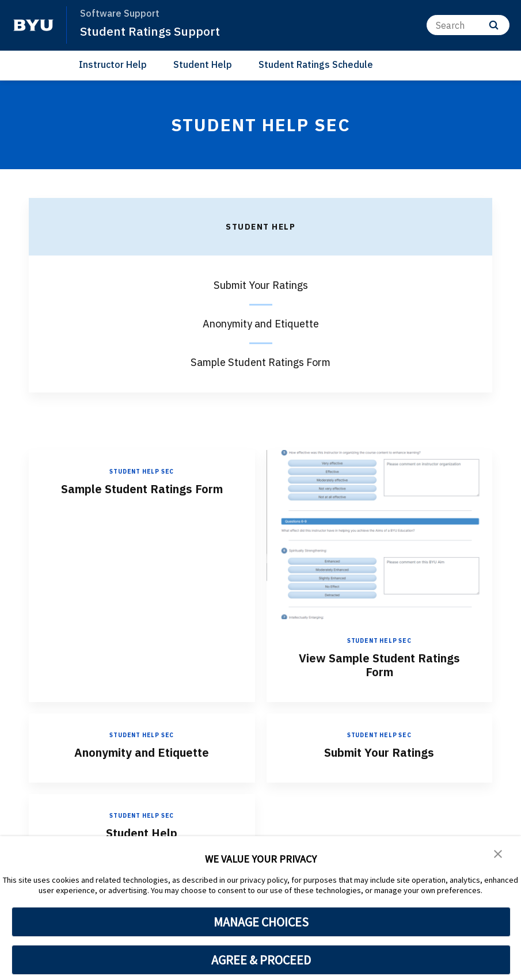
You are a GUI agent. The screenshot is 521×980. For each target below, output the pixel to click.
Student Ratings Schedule (316, 64)
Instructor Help (113, 64)
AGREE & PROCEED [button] (261, 960)
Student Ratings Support (150, 31)
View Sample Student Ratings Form (379, 665)
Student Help (203, 64)
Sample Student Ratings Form (142, 489)
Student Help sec (142, 472)
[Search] (468, 25)
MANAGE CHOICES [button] (261, 922)
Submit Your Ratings (379, 752)
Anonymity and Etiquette (142, 752)
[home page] (33, 25)
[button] (498, 853)
